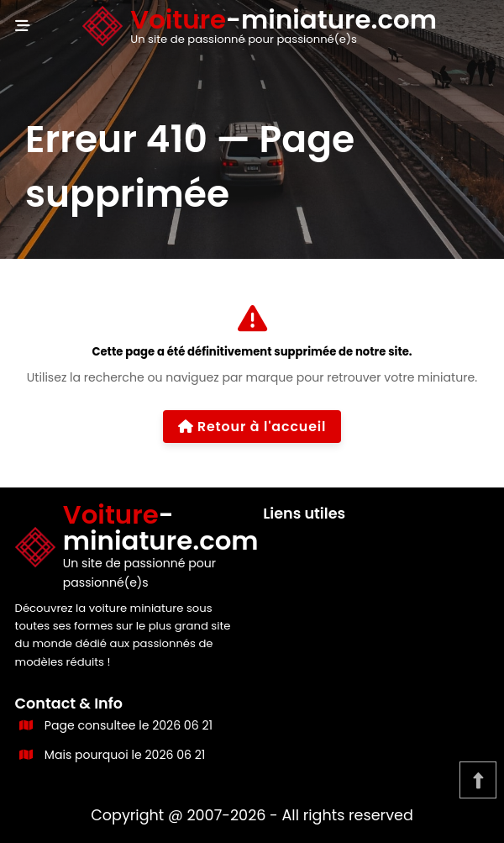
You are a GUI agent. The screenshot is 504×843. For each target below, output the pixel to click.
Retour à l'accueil (252, 427)
